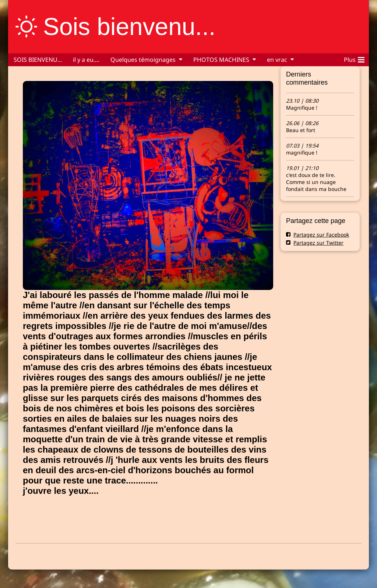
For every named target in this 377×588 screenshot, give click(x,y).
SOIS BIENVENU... (38, 60)
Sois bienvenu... (129, 26)
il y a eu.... (86, 60)
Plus (354, 59)
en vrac (277, 60)
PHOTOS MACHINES (221, 60)
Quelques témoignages (143, 60)
